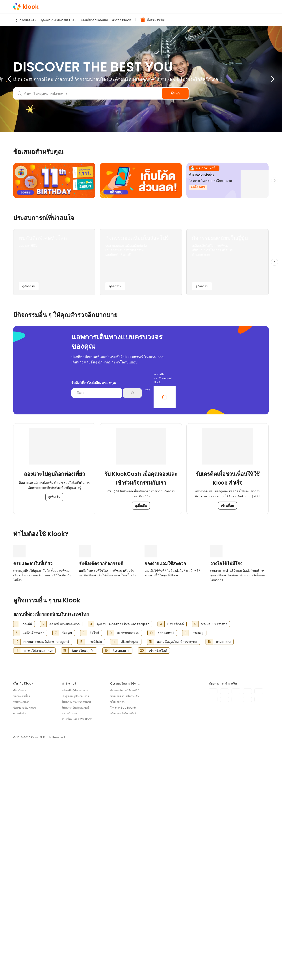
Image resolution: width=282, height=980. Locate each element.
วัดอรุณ (67, 863)
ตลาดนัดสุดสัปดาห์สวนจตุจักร (177, 872)
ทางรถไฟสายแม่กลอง (38, 881)
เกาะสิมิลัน (95, 872)
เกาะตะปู (198, 863)
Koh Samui (166, 863)
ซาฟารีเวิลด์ (175, 855)
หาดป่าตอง (223, 872)
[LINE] (267, 969)
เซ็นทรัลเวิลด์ (158, 881)
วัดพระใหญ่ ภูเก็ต (83, 881)
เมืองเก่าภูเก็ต (130, 872)
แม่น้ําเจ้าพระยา (33, 863)
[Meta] (240, 969)
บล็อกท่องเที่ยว (22, 927)
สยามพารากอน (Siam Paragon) (46, 872)
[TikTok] (258, 969)
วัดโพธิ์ (94, 863)
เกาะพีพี (27, 855)
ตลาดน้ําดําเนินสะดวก (64, 855)
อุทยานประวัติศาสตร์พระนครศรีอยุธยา (123, 855)
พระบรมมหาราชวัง (214, 855)
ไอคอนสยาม (121, 881)
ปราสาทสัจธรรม (128, 863)
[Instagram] (249, 969)
